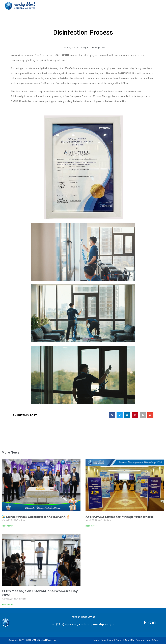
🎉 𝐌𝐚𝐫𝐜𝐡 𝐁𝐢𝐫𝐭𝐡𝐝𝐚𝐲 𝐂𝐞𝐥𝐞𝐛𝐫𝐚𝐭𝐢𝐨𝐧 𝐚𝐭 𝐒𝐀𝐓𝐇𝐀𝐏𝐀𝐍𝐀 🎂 (36, 517)
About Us (129, 640)
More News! (11, 452)
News (104, 640)
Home (96, 640)
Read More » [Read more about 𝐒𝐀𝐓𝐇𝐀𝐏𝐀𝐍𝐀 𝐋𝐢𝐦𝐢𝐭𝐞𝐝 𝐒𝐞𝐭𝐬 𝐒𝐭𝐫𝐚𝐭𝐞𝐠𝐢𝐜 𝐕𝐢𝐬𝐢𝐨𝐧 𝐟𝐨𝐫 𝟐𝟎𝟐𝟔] (91, 526)
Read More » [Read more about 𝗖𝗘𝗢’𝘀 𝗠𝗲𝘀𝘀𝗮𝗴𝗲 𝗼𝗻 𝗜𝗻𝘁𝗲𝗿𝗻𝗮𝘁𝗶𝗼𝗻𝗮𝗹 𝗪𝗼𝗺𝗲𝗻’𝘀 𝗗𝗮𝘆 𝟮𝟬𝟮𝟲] (7, 605)
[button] (158, 6)
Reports (140, 640)
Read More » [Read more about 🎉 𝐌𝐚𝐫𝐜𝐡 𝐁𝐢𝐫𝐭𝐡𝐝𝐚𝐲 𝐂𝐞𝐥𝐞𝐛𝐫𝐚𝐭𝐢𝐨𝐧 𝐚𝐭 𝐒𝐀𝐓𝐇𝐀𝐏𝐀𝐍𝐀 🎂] (7, 526)
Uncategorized (98, 48)
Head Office (152, 640)
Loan (111, 640)
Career (119, 640)
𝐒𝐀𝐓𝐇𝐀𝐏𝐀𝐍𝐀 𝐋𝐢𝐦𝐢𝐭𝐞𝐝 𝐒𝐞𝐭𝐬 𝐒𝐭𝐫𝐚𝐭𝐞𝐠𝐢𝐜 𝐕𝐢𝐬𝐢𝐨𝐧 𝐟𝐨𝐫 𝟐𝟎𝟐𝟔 (119, 517)
